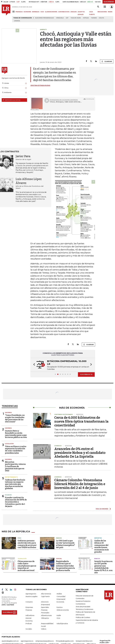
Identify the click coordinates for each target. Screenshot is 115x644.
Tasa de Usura (76, 18)
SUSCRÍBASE (109, 2)
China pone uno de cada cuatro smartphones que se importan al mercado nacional (27, 566)
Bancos (97, 559)
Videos (44, 629)
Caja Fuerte (45, 596)
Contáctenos (81, 604)
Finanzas (29, 610)
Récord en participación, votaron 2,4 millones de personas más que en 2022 (15, 466)
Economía (60, 602)
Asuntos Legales (32, 596)
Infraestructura (46, 615)
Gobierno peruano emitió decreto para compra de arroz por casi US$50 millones (27, 544)
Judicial (59, 559)
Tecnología (22, 559)
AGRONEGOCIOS (64, 12)
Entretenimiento (11, 477)
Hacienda (8, 413)
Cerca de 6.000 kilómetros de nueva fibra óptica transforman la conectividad (81, 421)
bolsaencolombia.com (84, 641)
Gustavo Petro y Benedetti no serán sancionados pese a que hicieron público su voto (16, 434)
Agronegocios (31, 594)
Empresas (29, 607)
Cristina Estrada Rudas (40, 85)
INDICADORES (102, 12)
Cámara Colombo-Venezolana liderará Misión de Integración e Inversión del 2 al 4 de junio (80, 484)
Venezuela (60, 18)
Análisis (59, 594)
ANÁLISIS (74, 12)
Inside (59, 615)
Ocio (58, 618)
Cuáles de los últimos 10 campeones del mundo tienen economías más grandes (102, 546)
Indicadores (30, 615)
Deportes (98, 538)
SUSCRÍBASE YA (86, 374)
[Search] (98, 7)
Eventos (60, 607)
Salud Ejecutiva (62, 623)
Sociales (29, 629)
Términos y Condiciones (84, 609)
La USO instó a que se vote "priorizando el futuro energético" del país (65, 544)
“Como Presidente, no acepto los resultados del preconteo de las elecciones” (15, 418)
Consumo (29, 602)
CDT (67, 18)
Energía (59, 538)
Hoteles (86, 18)
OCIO (42, 12)
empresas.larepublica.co (45, 641)
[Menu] (14, 12)
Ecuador (8, 495)
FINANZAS (19, 12)
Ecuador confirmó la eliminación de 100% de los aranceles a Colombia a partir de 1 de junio (16, 502)
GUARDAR (107, 61)
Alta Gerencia (46, 594)
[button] (33, 365)
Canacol (17, 21)
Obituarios (45, 618)
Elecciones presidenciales (44, 18)
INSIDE (110, 12)
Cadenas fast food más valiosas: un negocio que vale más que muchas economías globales (15, 484)
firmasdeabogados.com (65, 641)
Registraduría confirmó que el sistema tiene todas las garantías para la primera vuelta (65, 566)
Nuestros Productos (83, 601)
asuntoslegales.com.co (10, 641)
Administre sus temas (12, 100)
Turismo (94, 18)
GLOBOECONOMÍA (51, 12)
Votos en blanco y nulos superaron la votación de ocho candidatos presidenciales (16, 450)
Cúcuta (101, 18)
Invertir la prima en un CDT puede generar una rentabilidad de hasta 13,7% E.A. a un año (103, 567)
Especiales (45, 607)
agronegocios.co (27, 641)
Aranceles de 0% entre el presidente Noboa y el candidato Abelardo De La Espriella (80, 453)
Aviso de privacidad (83, 607)
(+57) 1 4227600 (8, 605)
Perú (19, 538)
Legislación (9, 444)
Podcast (29, 623)
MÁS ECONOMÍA (102, 509)
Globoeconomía (63, 610)
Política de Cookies (83, 617)
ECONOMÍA (27, 12)
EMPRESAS (36, 12)
